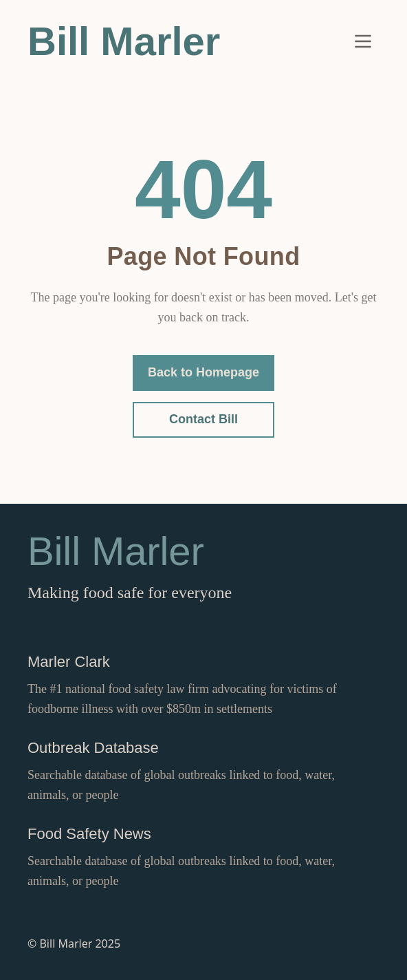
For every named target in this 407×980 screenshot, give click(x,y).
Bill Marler (124, 41)
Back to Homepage (203, 372)
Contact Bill (203, 419)
